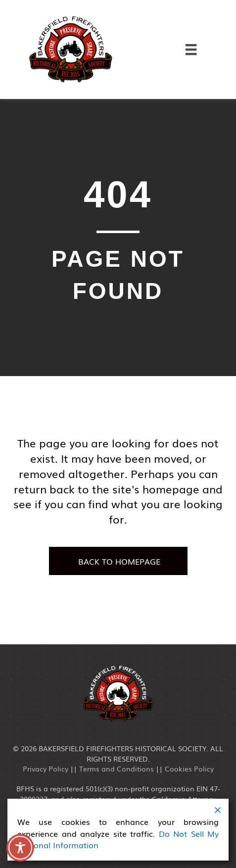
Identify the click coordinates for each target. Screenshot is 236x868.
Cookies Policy (189, 769)
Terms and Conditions (117, 769)
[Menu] (191, 49)
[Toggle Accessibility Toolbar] (20, 848)
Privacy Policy (46, 769)
